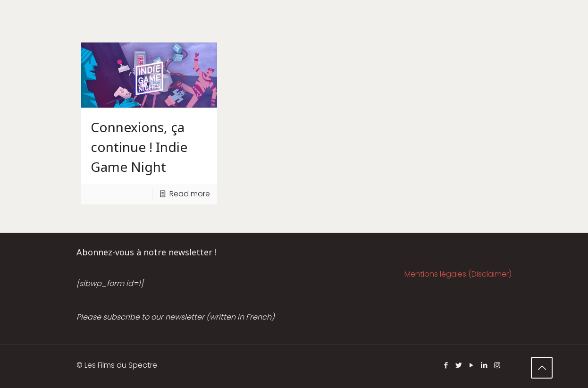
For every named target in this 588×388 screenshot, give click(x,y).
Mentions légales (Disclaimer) (458, 274)
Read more (190, 194)
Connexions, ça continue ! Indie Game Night (139, 147)
